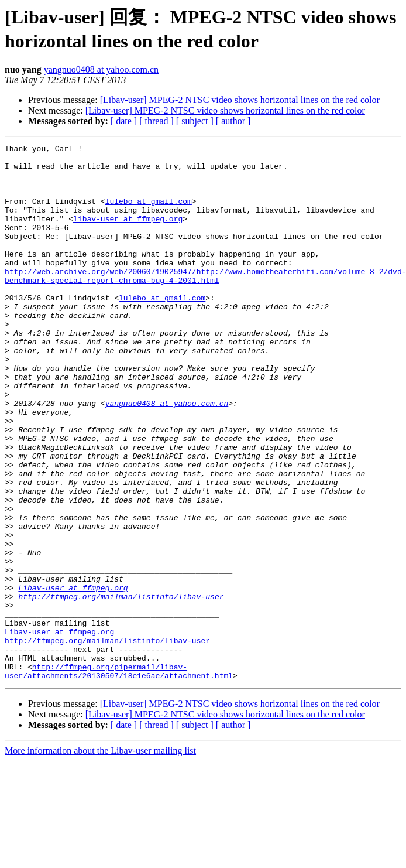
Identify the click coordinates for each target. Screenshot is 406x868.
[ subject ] (195, 121)
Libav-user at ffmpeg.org (73, 677)
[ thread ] (156, 121)
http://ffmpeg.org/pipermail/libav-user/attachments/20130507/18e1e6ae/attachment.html (119, 777)
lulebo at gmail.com (149, 213)
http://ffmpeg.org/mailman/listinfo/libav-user (121, 688)
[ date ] (124, 121)
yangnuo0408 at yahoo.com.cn (101, 69)
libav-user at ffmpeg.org (128, 234)
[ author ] (233, 121)
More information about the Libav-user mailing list (100, 858)
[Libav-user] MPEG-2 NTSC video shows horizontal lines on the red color (240, 100)
